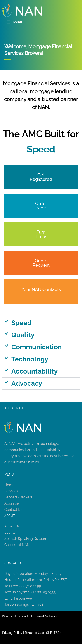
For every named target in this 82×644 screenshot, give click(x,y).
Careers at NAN (17, 545)
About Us (12, 526)
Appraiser (12, 503)
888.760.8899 (30, 586)
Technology (30, 359)
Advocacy (27, 383)
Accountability (35, 371)
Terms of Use (34, 633)
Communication (37, 347)
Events (10, 532)
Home (9, 485)
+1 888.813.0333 (43, 592)
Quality (23, 335)
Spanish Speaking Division (25, 539)
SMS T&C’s (54, 633)
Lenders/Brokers (18, 497)
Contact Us (13, 510)
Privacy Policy (12, 633)
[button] (41, 323)
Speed (21, 323)
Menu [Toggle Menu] (14, 22)
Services (11, 491)
